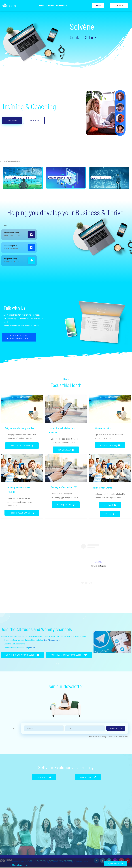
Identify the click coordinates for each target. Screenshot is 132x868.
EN (30, 647)
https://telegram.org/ (52, 640)
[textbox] (119, 6)
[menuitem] (42, 6)
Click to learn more (19, 865)
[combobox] (119, 6)
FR (28, 644)
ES (34, 647)
